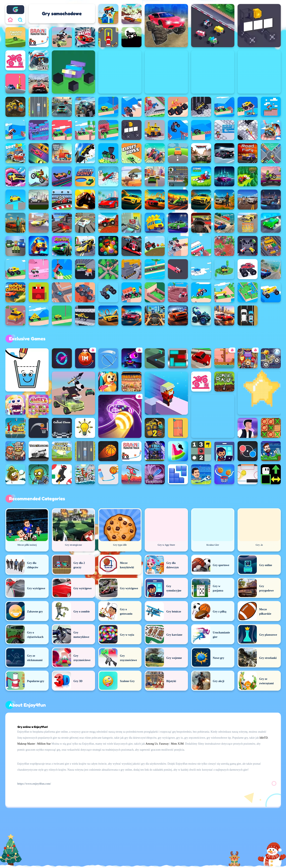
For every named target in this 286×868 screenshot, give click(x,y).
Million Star (44, 744)
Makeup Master (26, 744)
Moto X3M (177, 744)
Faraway (164, 744)
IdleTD (264, 738)
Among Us (152, 744)
